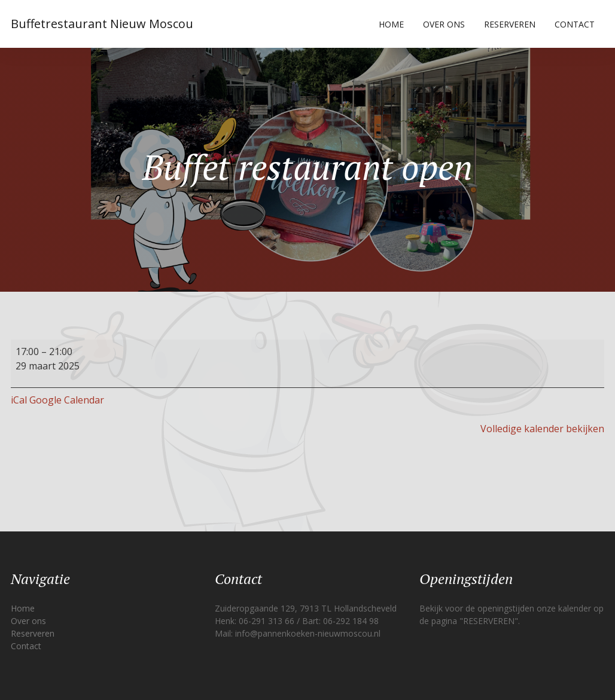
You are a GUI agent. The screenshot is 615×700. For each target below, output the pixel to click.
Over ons (444, 24)
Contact (575, 24)
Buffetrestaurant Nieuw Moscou (102, 24)
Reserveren (510, 24)
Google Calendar (67, 400)
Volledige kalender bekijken (542, 429)
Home (391, 24)
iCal (19, 400)
